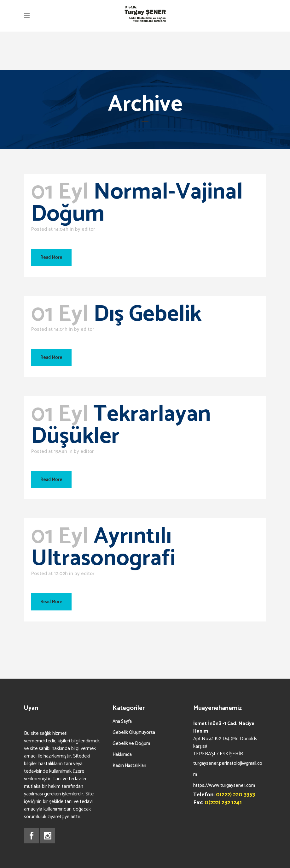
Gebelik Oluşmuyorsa (134, 732)
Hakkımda (122, 755)
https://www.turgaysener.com (224, 785)
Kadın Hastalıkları (129, 766)
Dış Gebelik (148, 314)
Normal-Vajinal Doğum (137, 203)
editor (88, 229)
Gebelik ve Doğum (131, 743)
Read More (51, 257)
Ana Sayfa (122, 721)
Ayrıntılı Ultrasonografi (103, 548)
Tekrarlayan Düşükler (121, 425)
